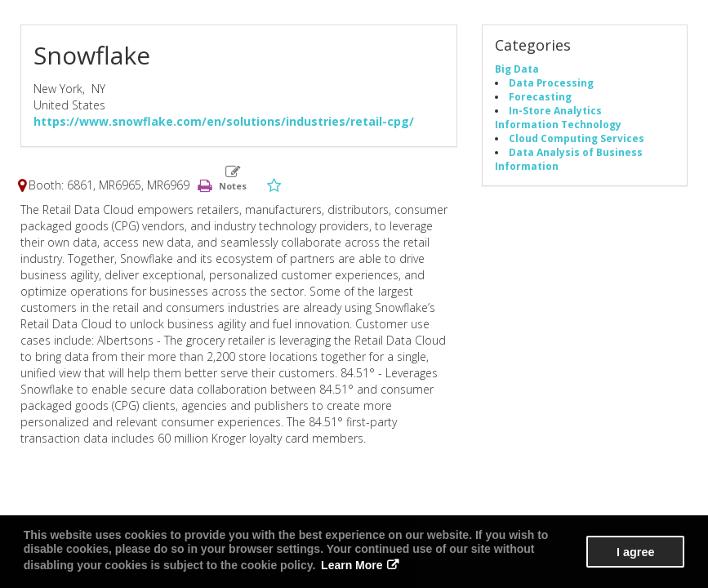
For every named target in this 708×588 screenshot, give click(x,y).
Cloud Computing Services (577, 138)
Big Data (517, 69)
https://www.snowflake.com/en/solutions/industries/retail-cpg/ (224, 121)
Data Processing (551, 82)
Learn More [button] (352, 565)
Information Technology (558, 124)
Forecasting (540, 96)
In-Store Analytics (555, 110)
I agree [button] (635, 552)
